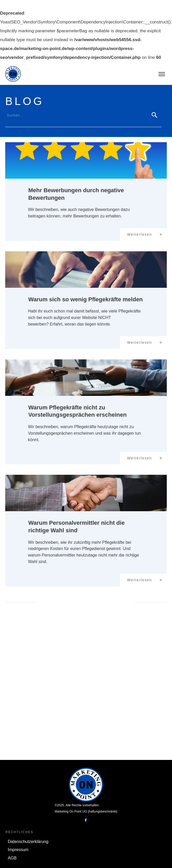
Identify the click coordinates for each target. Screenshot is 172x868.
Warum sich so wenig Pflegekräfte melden (86, 299)
